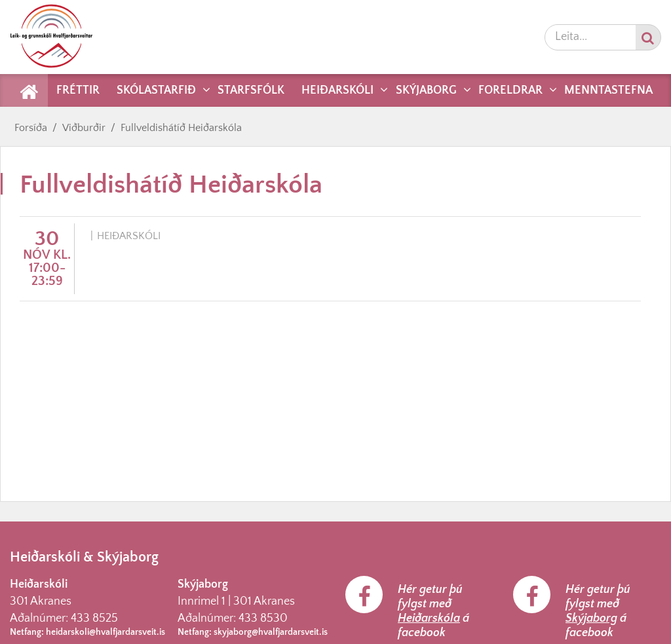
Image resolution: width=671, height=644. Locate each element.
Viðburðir (84, 128)
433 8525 (94, 618)
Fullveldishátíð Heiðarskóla (181, 128)
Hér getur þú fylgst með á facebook (433, 611)
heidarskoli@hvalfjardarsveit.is (105, 632)
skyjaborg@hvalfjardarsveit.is (271, 632)
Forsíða (31, 128)
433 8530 (263, 618)
